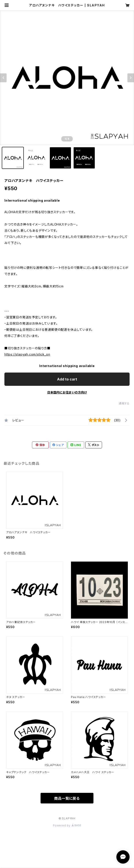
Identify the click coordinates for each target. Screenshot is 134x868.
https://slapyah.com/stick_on (27, 354)
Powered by (67, 825)
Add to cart (67, 379)
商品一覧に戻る (67, 798)
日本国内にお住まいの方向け (67, 392)
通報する (124, 403)
